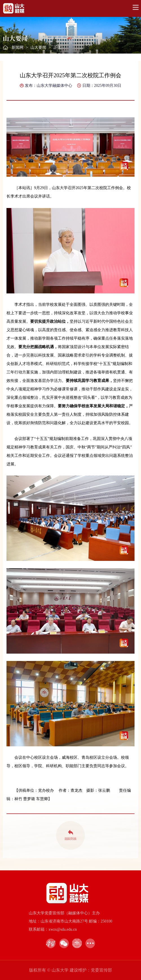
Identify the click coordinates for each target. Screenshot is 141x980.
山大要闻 (38, 47)
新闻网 (17, 47)
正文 (57, 47)
